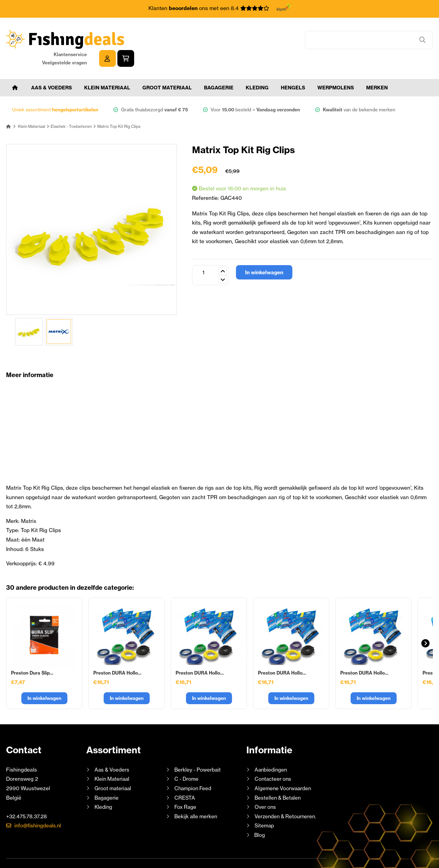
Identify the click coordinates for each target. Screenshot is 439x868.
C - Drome (187, 761)
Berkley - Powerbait (198, 752)
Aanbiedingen (271, 752)
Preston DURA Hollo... (117, 655)
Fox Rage (186, 789)
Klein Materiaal (107, 70)
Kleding (257, 70)
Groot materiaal (167, 70)
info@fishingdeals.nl (39, 808)
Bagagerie (219, 70)
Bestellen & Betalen (279, 780)
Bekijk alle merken (196, 798)
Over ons (266, 789)
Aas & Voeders (52, 70)
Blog (259, 817)
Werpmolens (336, 70)
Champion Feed (194, 770)
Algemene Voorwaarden (284, 770)
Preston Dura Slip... (32, 655)
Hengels (293, 70)
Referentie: (206, 180)
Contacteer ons (274, 761)
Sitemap (264, 808)
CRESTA (185, 780)
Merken (377, 70)
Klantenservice (369, 35)
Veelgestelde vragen (363, 43)
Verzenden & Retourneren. (287, 798)
